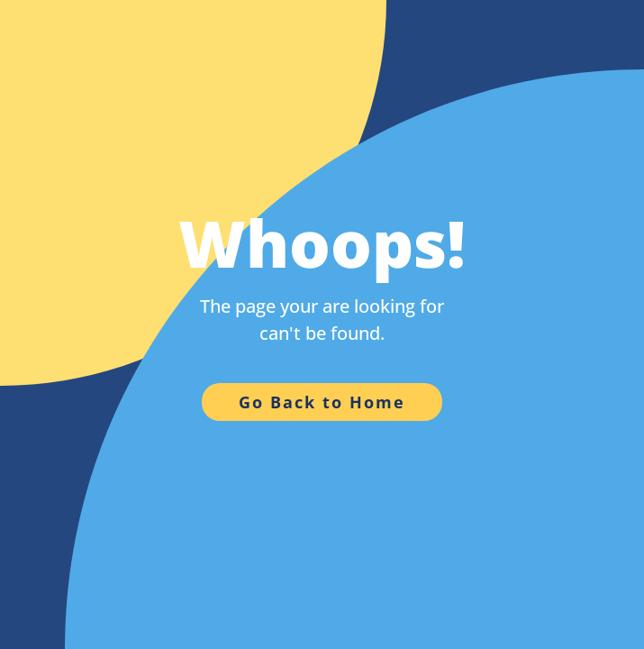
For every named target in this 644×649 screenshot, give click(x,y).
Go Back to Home (322, 402)
